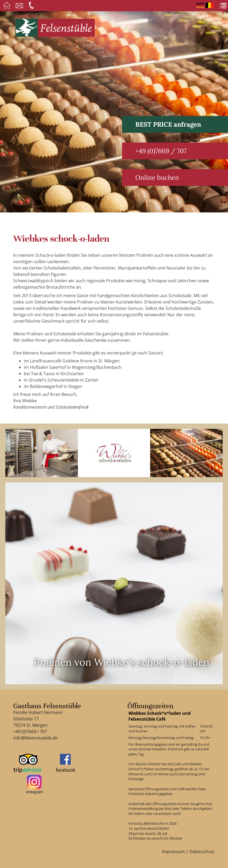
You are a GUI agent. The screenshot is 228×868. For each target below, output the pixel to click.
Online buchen (157, 178)
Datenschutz (202, 852)
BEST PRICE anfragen (168, 124)
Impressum (173, 852)
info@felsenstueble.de (35, 738)
